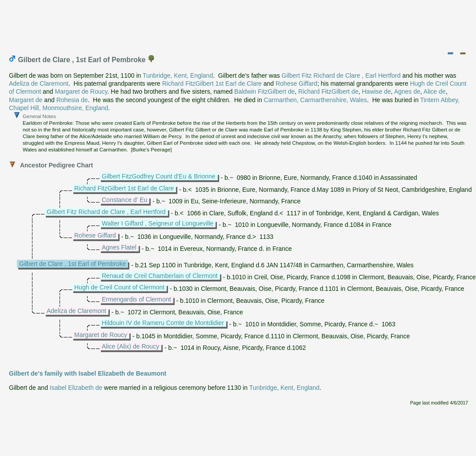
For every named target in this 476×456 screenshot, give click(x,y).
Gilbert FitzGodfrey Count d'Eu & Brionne (159, 176)
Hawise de (376, 91)
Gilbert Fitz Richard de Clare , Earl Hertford (341, 75)
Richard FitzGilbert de (328, 91)
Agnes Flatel (119, 247)
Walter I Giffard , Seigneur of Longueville (158, 223)
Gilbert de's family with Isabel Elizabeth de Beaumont (88, 373)
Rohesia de (72, 100)
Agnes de (407, 91)
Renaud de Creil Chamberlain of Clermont (160, 276)
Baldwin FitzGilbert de (264, 91)
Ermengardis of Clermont (136, 299)
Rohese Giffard (296, 83)
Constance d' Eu (124, 200)
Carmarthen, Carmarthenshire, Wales (316, 100)
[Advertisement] (239, 24)
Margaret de (26, 100)
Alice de (435, 91)
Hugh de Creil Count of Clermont (119, 287)
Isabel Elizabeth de (76, 388)
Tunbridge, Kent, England (178, 75)
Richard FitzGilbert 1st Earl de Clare (212, 83)
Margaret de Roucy (81, 91)
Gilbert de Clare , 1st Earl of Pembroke (72, 264)
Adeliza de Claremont (39, 83)
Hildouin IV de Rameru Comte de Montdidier (163, 323)
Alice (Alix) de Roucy (130, 346)
